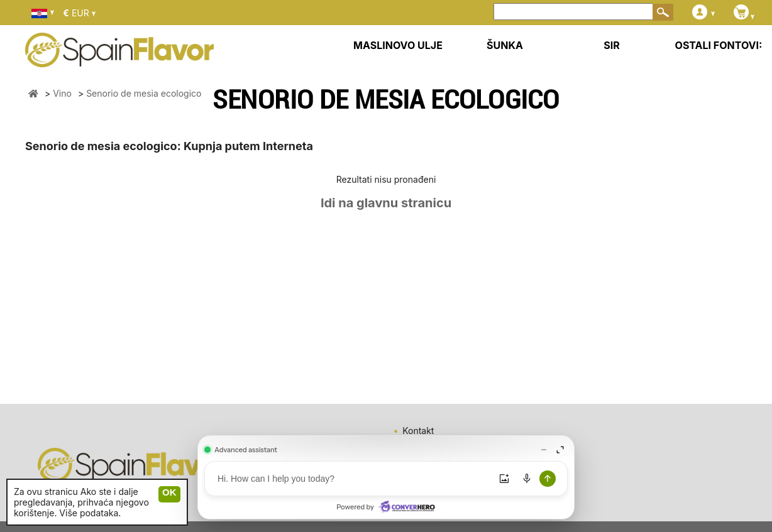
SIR (611, 45)
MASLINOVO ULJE (398, 45)
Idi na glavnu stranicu (386, 203)
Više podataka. (90, 513)
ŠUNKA (505, 45)
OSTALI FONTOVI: (719, 45)
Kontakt (418, 431)
